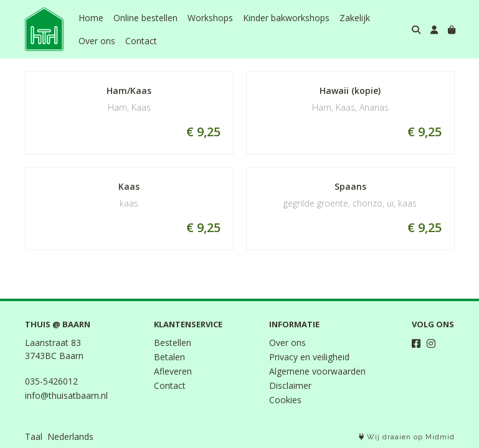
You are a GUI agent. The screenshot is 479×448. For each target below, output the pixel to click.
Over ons (97, 41)
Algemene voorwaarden (317, 371)
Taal (34, 436)
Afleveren (173, 371)
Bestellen (173, 343)
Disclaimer (290, 385)
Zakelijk (355, 18)
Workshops (210, 18)
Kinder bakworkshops (286, 18)
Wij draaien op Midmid (407, 437)
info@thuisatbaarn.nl (66, 395)
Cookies (285, 400)
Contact (141, 41)
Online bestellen (145, 18)
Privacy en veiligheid (309, 357)
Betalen (169, 357)
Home (91, 18)
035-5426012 (51, 381)
